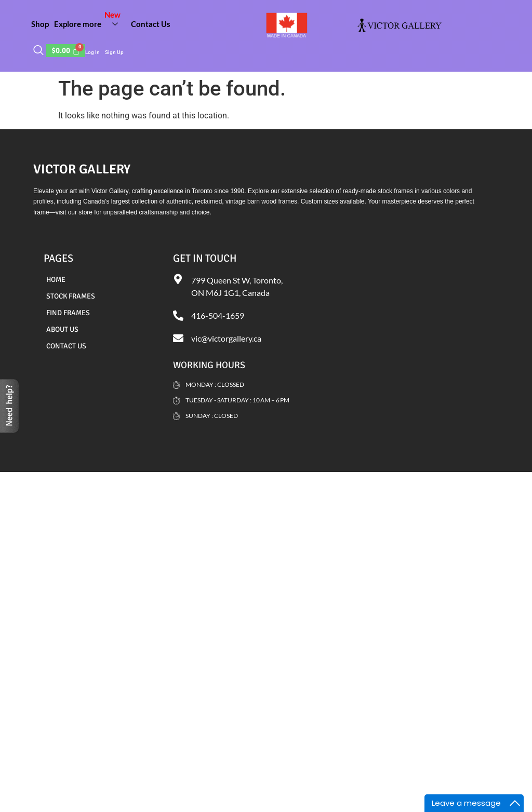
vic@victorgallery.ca (226, 338)
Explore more (90, 20)
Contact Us (151, 24)
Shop (40, 24)
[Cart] (66, 51)
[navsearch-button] (38, 51)
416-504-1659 (218, 315)
